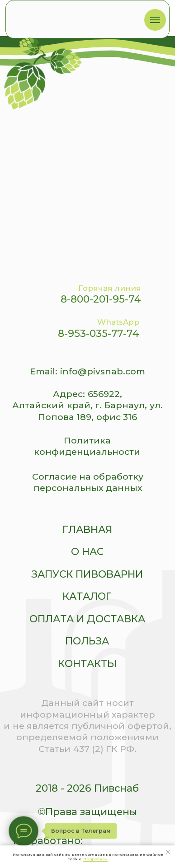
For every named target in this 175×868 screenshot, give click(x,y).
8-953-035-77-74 (99, 333)
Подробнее (95, 859)
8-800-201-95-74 (101, 299)
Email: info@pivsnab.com (87, 371)
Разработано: (48, 840)
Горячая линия (110, 288)
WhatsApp (118, 322)
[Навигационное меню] (155, 20)
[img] (69, 18)
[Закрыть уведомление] (168, 852)
